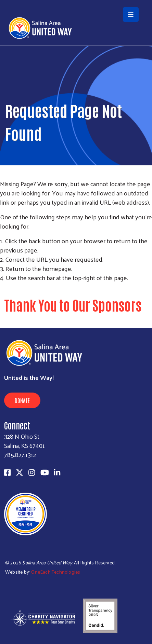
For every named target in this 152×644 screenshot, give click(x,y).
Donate (22, 400)
